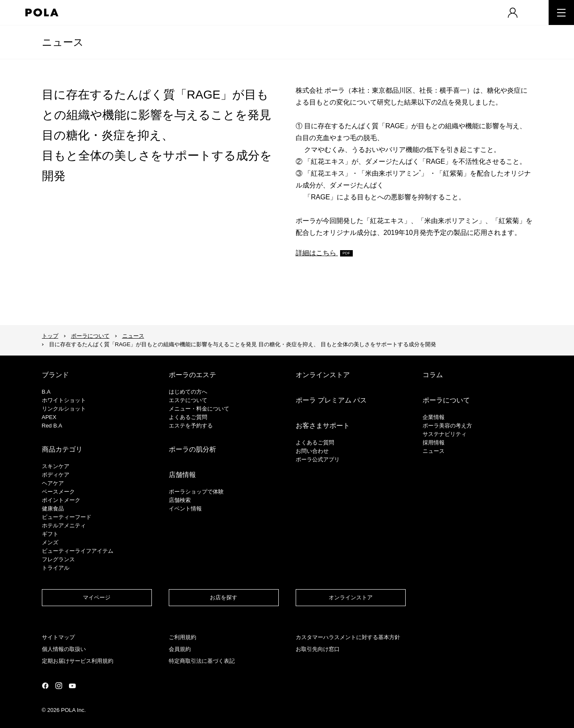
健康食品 (53, 509)
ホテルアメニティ (64, 525)
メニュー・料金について (199, 409)
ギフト (50, 534)
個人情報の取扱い (64, 649)
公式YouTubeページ (72, 686)
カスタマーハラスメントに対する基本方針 (348, 637)
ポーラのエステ (192, 375)
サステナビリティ (445, 434)
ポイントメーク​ (61, 500)
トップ (50, 336)
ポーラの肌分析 (192, 449)
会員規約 (180, 649)
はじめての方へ (188, 392)
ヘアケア (53, 483)
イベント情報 (185, 509)
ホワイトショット (64, 400)
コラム (433, 375)
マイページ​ (97, 597)
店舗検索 (180, 500)
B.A (46, 392)
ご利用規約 (183, 637)
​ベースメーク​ (58, 492)
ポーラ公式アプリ (318, 459)
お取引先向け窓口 (318, 649)
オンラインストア (323, 375)
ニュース (63, 42)
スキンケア (56, 466)
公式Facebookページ (45, 686)
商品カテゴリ (62, 449)
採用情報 (434, 443)
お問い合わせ (312, 451)
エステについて (188, 400)
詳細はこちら (317, 253)
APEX (49, 417)
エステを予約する (191, 426)
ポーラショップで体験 (196, 492)
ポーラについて (90, 336)
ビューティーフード (67, 517)
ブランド (55, 375)
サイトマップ (58, 637)
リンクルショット (64, 409)
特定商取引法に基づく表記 (202, 661)
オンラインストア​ (351, 597)
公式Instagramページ (59, 686)
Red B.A (52, 426)
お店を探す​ (224, 597)
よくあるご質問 (188, 417)
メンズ (50, 542)
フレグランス (58, 559)
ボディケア (56, 475)
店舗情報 (182, 475)
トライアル (56, 568)
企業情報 (434, 417)
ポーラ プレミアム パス (331, 400)
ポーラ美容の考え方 (447, 426)
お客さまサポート (323, 426)
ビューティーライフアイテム (78, 551)
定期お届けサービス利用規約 (78, 661)
